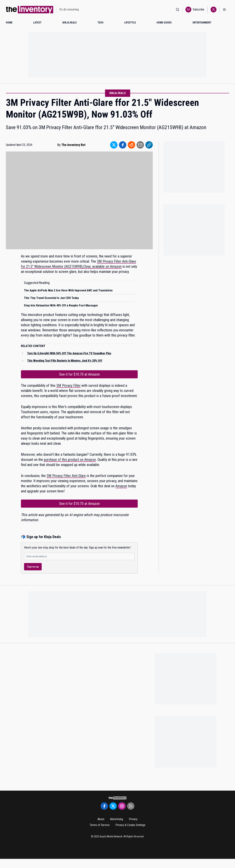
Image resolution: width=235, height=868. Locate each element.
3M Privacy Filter (68, 385)
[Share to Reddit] (131, 145)
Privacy (133, 819)
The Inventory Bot (73, 145)
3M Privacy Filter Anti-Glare (66, 476)
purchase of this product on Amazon (70, 460)
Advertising (117, 819)
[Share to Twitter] (114, 145)
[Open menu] (224, 10)
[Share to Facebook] (123, 145)
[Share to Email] (140, 145)
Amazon (121, 486)
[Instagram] (122, 806)
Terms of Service (100, 825)
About (101, 819)
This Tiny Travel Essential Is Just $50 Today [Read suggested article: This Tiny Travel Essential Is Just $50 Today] (51, 298)
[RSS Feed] (131, 806)
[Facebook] (104, 806)
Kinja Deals (118, 93)
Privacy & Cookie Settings (130, 825)
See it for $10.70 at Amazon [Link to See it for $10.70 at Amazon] (79, 374)
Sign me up (33, 567)
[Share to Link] (149, 145)
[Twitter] (113, 806)
